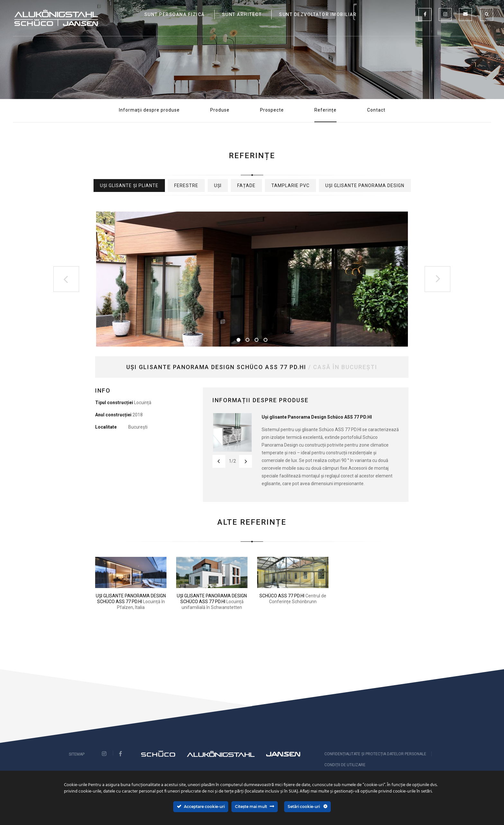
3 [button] (256, 340)
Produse (220, 110)
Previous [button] (66, 279)
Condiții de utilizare (345, 765)
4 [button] (265, 340)
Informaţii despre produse (149, 110)
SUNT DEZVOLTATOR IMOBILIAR (318, 14)
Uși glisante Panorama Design (365, 186)
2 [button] (248, 340)
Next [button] (437, 279)
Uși (218, 186)
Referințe (325, 110)
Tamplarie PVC (290, 186)
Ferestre (186, 186)
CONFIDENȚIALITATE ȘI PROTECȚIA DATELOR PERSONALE (375, 754)
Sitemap (77, 754)
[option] (252, 279)
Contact (376, 110)
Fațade (246, 186)
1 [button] (239, 340)
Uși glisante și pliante (129, 186)
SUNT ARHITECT (242, 14)
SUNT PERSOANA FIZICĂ (175, 14)
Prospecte (272, 110)
